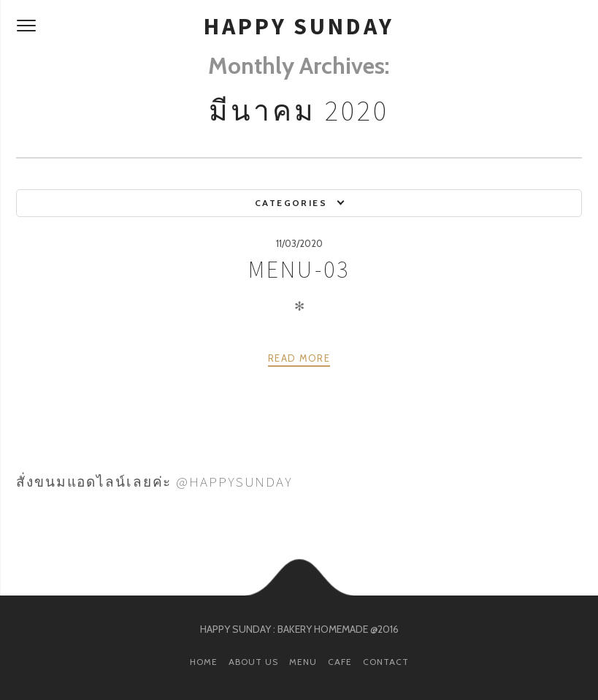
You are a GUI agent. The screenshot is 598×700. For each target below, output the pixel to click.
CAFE (340, 662)
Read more (299, 358)
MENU (303, 662)
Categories (291, 203)
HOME (204, 662)
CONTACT (386, 662)
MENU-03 (299, 270)
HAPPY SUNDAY (299, 26)
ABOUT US (253, 662)
